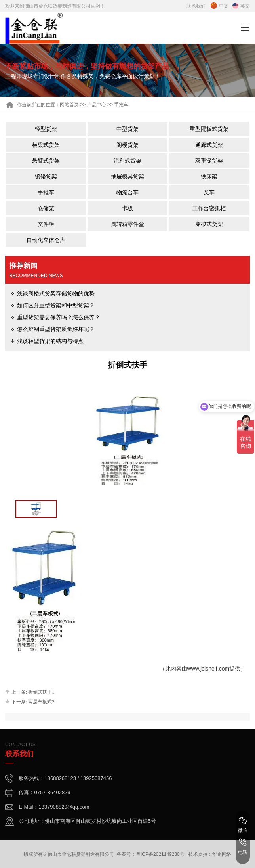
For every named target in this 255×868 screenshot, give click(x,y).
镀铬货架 (46, 176)
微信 (243, 825)
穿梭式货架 (209, 224)
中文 (220, 6)
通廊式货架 (209, 145)
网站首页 (69, 105)
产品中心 (97, 105)
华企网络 (222, 854)
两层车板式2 (41, 702)
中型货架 (127, 129)
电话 (243, 847)
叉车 (209, 192)
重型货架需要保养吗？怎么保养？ (59, 317)
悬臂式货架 (46, 161)
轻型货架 (46, 129)
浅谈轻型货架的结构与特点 (50, 341)
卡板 (127, 208)
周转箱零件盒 (127, 224)
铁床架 (209, 176)
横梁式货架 (46, 145)
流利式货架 (127, 161)
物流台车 (127, 192)
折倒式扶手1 (41, 692)
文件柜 (46, 224)
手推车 (46, 192)
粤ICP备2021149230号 (160, 854)
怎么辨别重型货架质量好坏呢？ (56, 329)
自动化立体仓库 (46, 240)
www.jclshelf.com (208, 669)
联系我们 (196, 6)
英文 (241, 6)
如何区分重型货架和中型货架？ (56, 305)
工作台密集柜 (209, 208)
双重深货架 (209, 161)
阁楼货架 (127, 145)
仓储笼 (46, 208)
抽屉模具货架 (127, 176)
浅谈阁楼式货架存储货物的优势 (56, 293)
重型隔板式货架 (209, 129)
